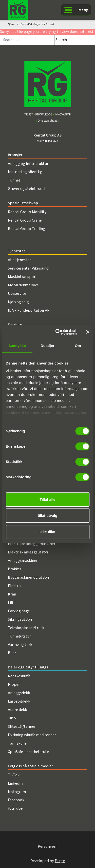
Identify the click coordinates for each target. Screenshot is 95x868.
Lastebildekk (19, 701)
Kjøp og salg (18, 302)
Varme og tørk (20, 645)
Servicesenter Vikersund (28, 268)
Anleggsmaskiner (23, 560)
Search (61, 40)
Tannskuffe (17, 743)
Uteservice (17, 293)
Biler (12, 653)
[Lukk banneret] (88, 332)
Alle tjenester (19, 260)
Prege (60, 861)
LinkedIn (15, 783)
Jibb (12, 718)
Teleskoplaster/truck (26, 628)
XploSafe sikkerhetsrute (28, 752)
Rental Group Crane (25, 220)
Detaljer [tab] (48, 346)
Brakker (15, 569)
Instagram (17, 792)
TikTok (14, 775)
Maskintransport (22, 277)
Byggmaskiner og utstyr (29, 577)
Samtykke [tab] (17, 346)
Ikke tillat (47, 532)
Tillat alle (48, 499)
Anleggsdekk (19, 693)
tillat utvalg (47, 515)
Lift (11, 603)
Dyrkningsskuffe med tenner (32, 735)
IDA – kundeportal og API (29, 310)
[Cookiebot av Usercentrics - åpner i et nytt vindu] (57, 332)
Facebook (16, 800)
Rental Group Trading (27, 229)
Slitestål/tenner (22, 726)
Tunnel (14, 180)
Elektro (14, 586)
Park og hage (19, 611)
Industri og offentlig (25, 172)
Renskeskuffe (19, 676)
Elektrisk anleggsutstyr (28, 552)
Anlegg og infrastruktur (28, 164)
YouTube (15, 808)
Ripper (14, 684)
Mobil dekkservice (23, 285)
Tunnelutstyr (19, 636)
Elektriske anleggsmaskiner (32, 544)
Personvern (48, 846)
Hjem (11, 24)
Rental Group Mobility (27, 212)
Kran (12, 594)
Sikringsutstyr (20, 619)
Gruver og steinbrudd (26, 189)
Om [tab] (78, 346)
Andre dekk (17, 710)
